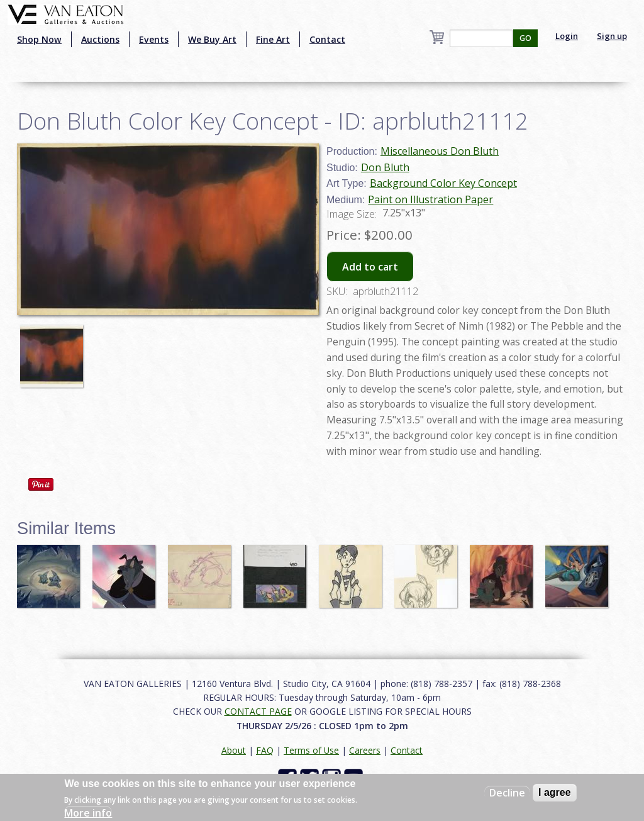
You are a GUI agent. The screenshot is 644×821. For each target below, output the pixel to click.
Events (154, 39)
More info (88, 813)
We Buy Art (212, 39)
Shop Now (39, 39)
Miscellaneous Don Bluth (440, 151)
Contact (327, 39)
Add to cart (370, 267)
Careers (365, 750)
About (234, 750)
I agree (555, 792)
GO (525, 38)
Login (567, 36)
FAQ (265, 750)
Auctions (100, 39)
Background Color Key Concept (443, 183)
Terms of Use (311, 750)
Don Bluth (385, 167)
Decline (507, 793)
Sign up (612, 36)
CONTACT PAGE (258, 711)
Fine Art (273, 39)
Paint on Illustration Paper (430, 199)
